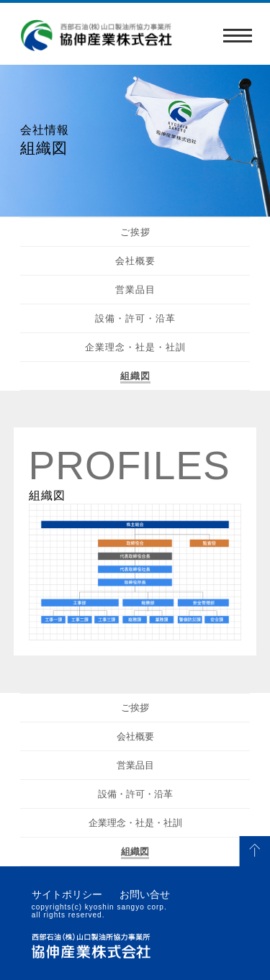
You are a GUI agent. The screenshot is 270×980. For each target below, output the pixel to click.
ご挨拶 (135, 232)
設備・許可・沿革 (135, 318)
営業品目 (135, 290)
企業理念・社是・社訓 (135, 347)
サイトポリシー (67, 894)
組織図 (135, 376)
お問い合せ (145, 894)
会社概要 (135, 261)
